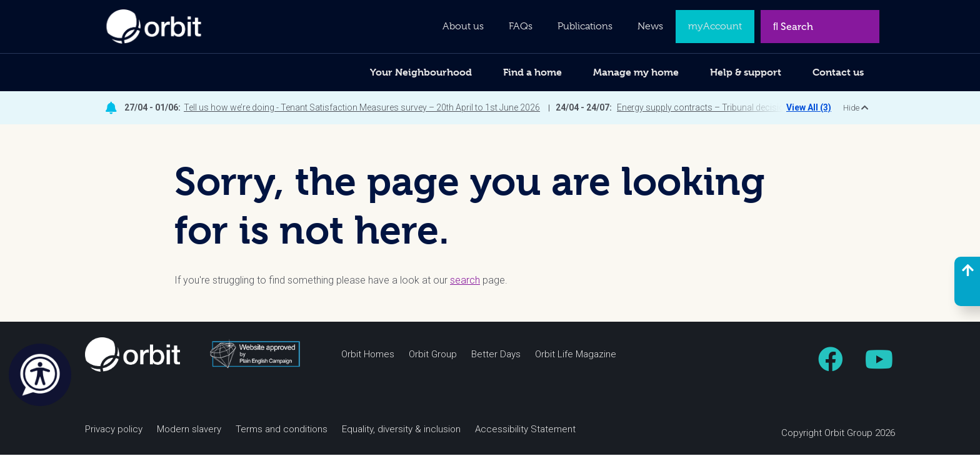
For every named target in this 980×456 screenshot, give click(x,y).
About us (463, 26)
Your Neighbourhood (421, 72)
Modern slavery (189, 431)
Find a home (532, 72)
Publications (585, 26)
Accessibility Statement (525, 431)
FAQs (521, 26)
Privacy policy (114, 431)
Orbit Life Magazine (576, 356)
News (650, 26)
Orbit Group (433, 356)
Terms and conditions (282, 431)
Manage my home (636, 72)
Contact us (838, 72)
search (465, 281)
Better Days (496, 356)
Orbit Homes (368, 356)
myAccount (715, 26)
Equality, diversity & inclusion (401, 431)
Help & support (746, 72)
